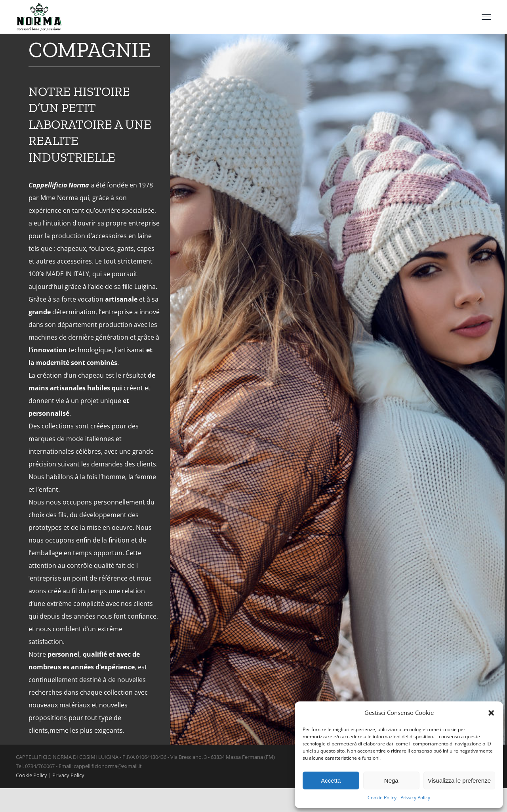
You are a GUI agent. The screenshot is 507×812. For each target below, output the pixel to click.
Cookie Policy (382, 798)
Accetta (331, 780)
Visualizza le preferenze (459, 780)
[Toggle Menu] (486, 17)
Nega (391, 780)
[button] (491, 713)
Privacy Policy (415, 798)
